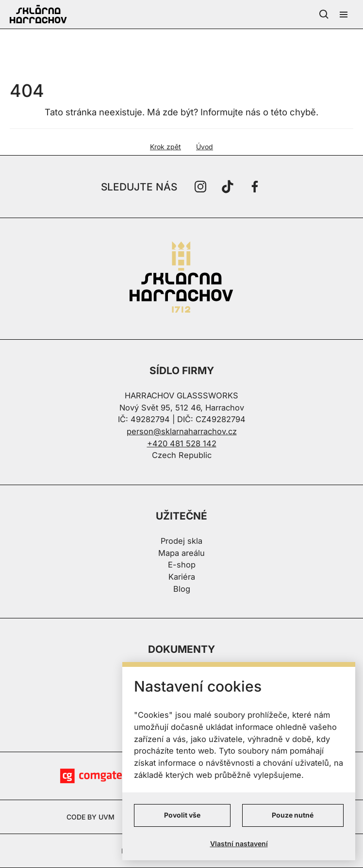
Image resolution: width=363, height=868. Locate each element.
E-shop (182, 565)
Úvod (205, 147)
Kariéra (182, 577)
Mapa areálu (181, 553)
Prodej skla (181, 541)
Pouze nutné (293, 815)
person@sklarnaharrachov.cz (182, 431)
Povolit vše (182, 815)
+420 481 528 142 (182, 443)
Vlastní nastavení (239, 844)
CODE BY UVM (91, 817)
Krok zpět (165, 147)
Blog (182, 589)
